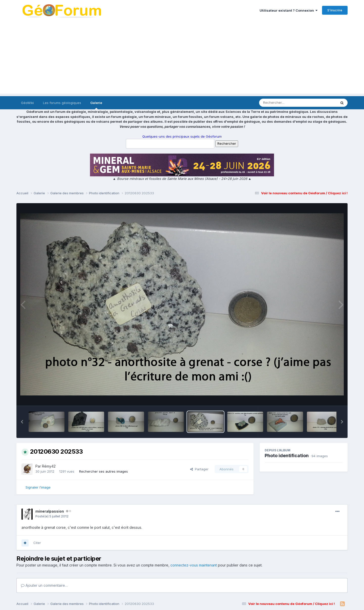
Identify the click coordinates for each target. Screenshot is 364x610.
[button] (22, 422)
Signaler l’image (38, 487)
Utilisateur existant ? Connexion (289, 10)
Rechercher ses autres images (104, 471)
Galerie (96, 105)
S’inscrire (335, 10)
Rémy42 (49, 466)
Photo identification (287, 456)
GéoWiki (27, 103)
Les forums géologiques (62, 103)
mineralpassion (50, 511)
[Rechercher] (283, 103)
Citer (37, 543)
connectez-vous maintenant (194, 565)
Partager (199, 469)
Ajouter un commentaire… (44, 585)
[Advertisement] (182, 58)
